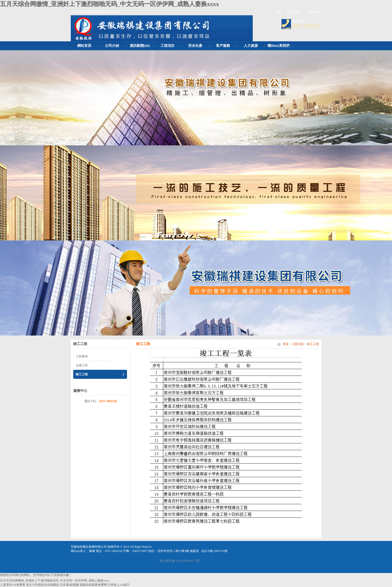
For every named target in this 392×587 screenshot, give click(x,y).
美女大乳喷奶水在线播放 (42, 585)
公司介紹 (112, 46)
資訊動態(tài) (140, 46)
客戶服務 (223, 46)
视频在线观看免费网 (93, 585)
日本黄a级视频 (69, 585)
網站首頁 (84, 46)
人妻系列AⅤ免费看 (13, 585)
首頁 (285, 344)
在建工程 (82, 365)
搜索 (278, 12)
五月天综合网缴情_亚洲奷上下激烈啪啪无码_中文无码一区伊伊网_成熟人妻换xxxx (109, 4)
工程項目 (167, 46)
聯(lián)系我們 (278, 46)
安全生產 (195, 46)
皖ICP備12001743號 (215, 551)
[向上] (383, 579)
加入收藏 (315, 12)
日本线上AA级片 (119, 585)
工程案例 (82, 356)
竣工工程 (313, 344)
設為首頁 (295, 12)
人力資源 (251, 46)
